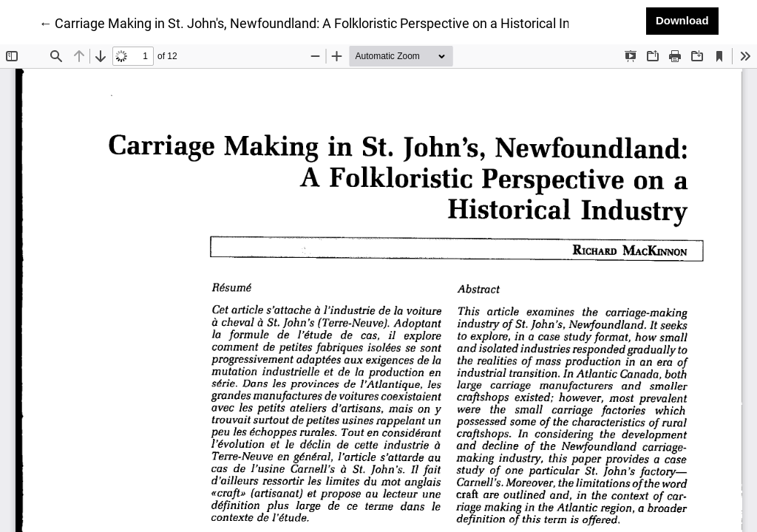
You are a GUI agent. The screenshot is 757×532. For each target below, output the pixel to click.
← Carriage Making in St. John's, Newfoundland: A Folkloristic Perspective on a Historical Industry (323, 22)
